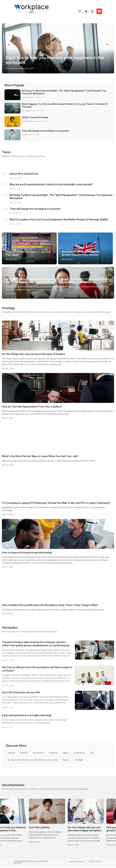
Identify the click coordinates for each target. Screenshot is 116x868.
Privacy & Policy (96, 863)
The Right (80, 761)
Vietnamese (39, 754)
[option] (58, 49)
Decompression (13, 69)
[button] (99, 11)
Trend (24, 98)
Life (94, 754)
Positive (11, 754)
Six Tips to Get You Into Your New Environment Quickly (33, 761)
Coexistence (81, 754)
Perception (26, 111)
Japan (67, 754)
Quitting (24, 754)
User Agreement (76, 863)
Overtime (54, 754)
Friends (67, 761)
